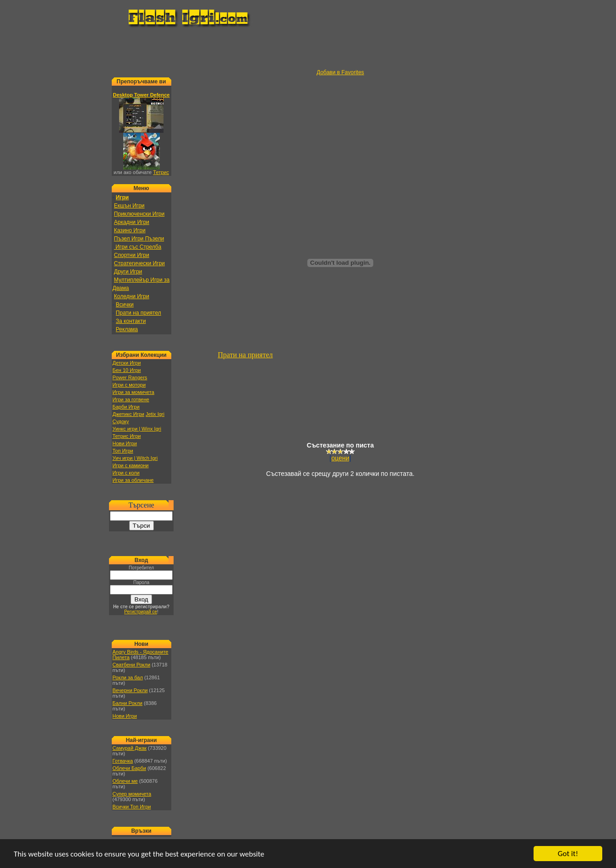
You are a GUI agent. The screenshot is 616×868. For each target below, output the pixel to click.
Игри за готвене (131, 399)
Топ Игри (123, 451)
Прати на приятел (139, 313)
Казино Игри (130, 230)
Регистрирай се (141, 612)
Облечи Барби (129, 768)
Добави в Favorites (340, 72)
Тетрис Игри (127, 436)
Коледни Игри (132, 296)
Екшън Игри (129, 206)
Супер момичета (132, 794)
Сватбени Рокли (132, 665)
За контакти (131, 321)
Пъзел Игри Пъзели (139, 239)
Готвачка (123, 761)
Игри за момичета (134, 392)
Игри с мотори (129, 385)
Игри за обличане (133, 480)
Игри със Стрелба (138, 247)
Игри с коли (126, 473)
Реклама (127, 329)
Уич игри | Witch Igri (135, 458)
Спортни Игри (132, 255)
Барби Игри (126, 407)
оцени (341, 458)
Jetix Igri (155, 414)
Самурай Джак (130, 748)
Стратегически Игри (139, 263)
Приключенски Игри (139, 214)
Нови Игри (125, 443)
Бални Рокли (128, 703)
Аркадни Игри (132, 222)
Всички (125, 305)
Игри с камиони (131, 465)
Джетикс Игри (128, 414)
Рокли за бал (128, 677)
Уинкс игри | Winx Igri (137, 429)
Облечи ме (125, 781)
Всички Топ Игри (132, 807)
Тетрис (161, 172)
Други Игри (128, 272)
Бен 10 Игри (127, 370)
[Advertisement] (308, 49)
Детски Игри (127, 363)
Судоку (121, 421)
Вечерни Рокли (130, 690)
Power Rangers (130, 377)
